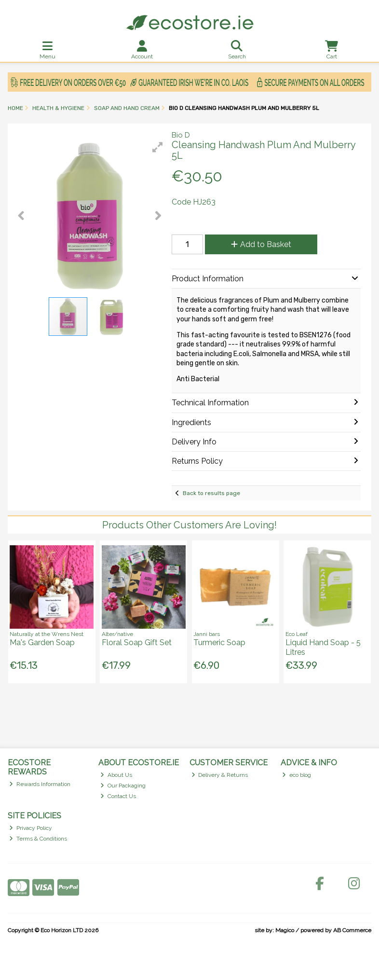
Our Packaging (123, 786)
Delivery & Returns (220, 775)
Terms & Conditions (38, 839)
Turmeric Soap (219, 642)
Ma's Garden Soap (42, 642)
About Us (116, 775)
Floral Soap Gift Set (137, 642)
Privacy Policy (31, 828)
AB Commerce (352, 930)
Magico (285, 930)
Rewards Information (40, 784)
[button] (158, 147)
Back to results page (211, 493)
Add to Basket (261, 244)
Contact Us (118, 796)
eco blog (297, 775)
